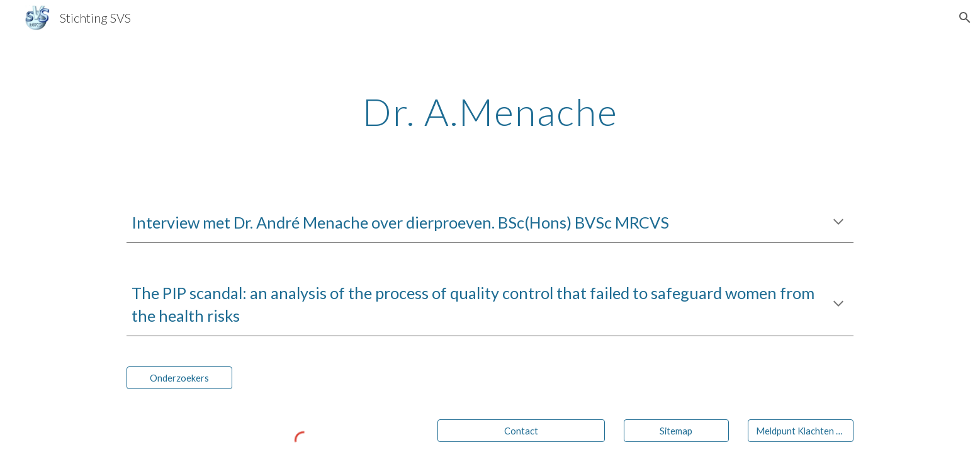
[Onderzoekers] (179, 378)
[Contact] (521, 431)
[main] (490, 111)
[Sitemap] (677, 431)
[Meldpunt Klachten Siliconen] (801, 431)
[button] (965, 18)
